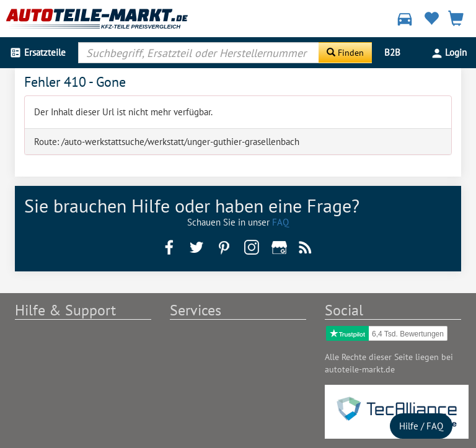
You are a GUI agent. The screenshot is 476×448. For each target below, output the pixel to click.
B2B (392, 52)
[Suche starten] (345, 53)
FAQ (280, 222)
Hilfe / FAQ (421, 426)
